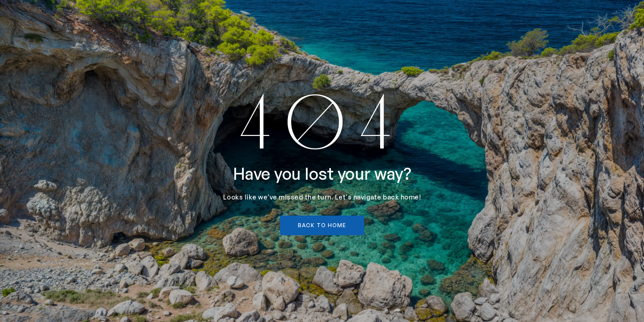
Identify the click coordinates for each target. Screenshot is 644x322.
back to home (322, 225)
